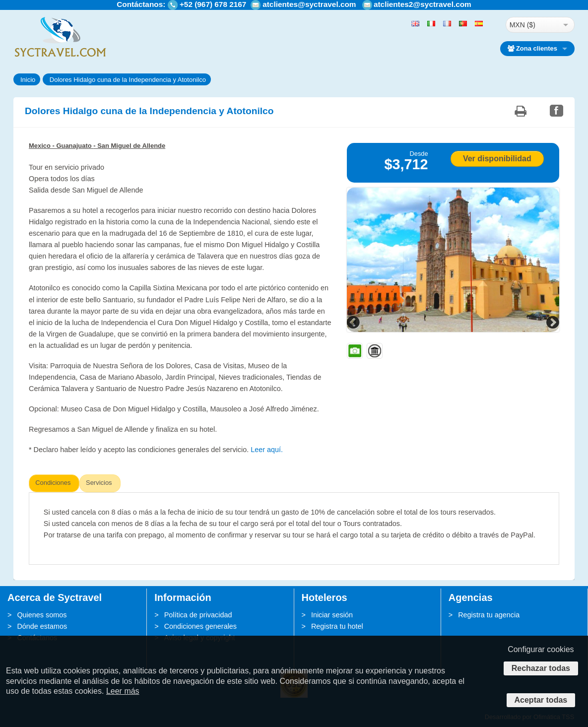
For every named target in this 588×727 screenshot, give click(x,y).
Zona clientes (532, 48)
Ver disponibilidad (497, 159)
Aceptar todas (541, 700)
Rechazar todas (541, 668)
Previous (354, 322)
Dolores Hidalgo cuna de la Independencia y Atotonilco (128, 80)
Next (552, 322)
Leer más (123, 691)
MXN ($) (523, 25)
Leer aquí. (267, 450)
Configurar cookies (541, 649)
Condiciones (53, 483)
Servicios (99, 483)
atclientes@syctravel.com (309, 4)
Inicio (28, 80)
